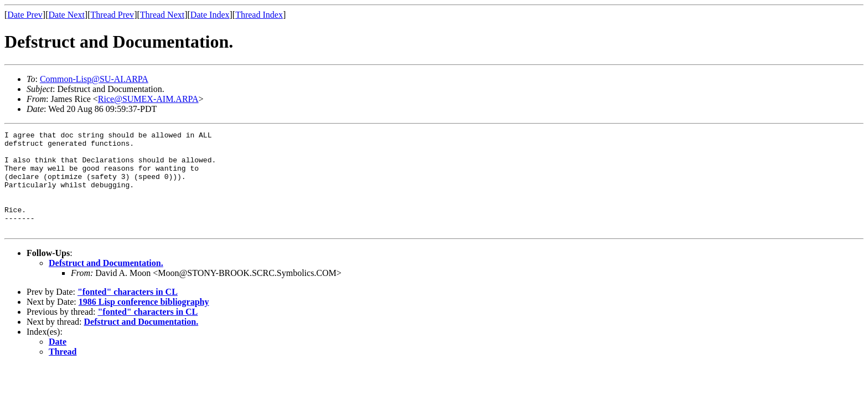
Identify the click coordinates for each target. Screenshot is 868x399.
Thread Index (259, 15)
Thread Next (162, 15)
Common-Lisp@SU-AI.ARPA (94, 79)
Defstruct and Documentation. (106, 283)
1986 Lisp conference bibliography (144, 322)
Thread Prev (112, 15)
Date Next (67, 15)
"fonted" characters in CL (128, 312)
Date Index (210, 15)
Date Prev (25, 15)
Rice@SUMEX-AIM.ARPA (148, 99)
